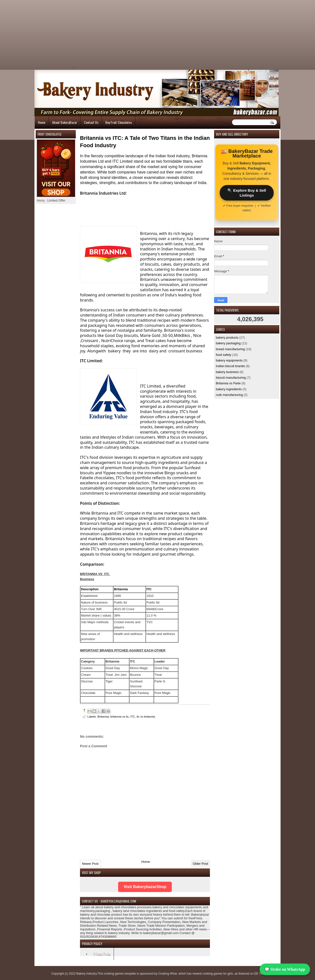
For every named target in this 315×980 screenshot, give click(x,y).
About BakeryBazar (65, 122)
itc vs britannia (146, 716)
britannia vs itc (120, 716)
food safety (224, 355)
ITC (133, 716)
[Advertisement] (117, 34)
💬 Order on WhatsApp (285, 969)
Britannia (103, 716)
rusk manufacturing (229, 395)
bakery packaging (228, 343)
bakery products (227, 338)
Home (42, 122)
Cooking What (167, 974)
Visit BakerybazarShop (145, 887)
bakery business (227, 372)
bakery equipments (229, 360)
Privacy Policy (102, 954)
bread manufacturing (230, 349)
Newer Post (90, 864)
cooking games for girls (218, 974)
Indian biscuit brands (230, 366)
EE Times (260, 974)
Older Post (200, 864)
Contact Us (91, 122)
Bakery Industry (86, 974)
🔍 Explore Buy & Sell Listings (247, 193)
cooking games (114, 974)
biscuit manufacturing (231, 378)
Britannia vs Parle (228, 383)
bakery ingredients (229, 389)
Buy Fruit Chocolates (119, 122)
